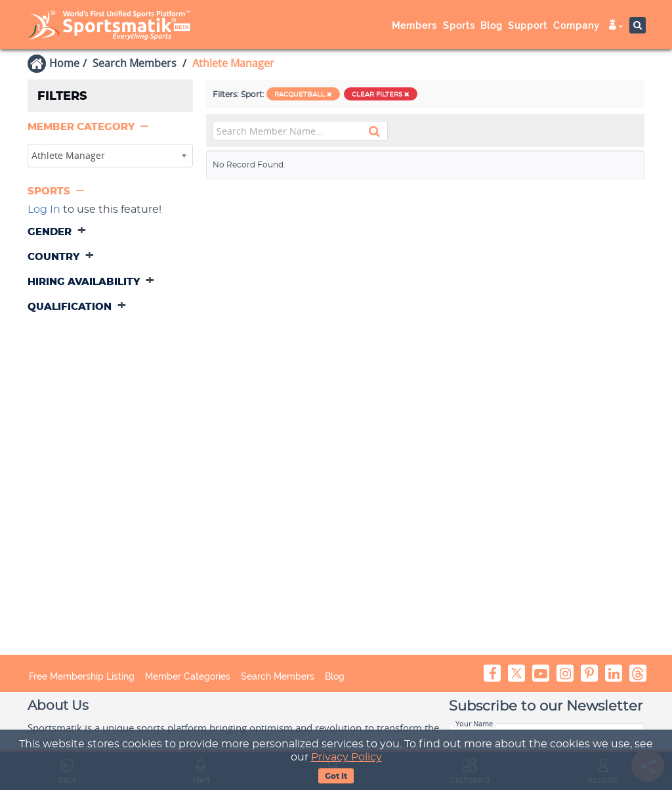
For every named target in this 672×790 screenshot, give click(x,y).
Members (414, 26)
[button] (89, 127)
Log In (44, 209)
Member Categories (188, 676)
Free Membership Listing (82, 676)
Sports (459, 26)
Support (528, 26)
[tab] (110, 128)
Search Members (135, 63)
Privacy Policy (346, 757)
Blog (492, 26)
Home (64, 63)
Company (577, 26)
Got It (336, 776)
